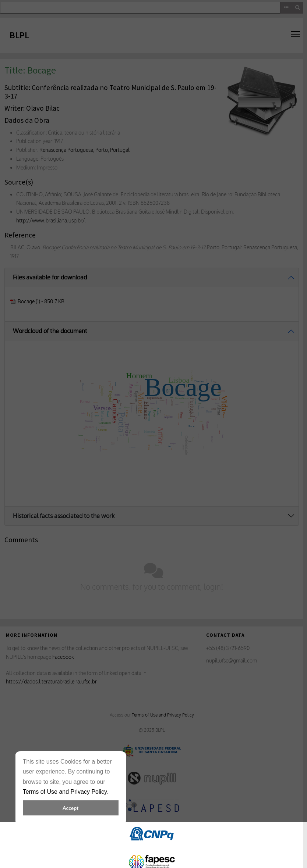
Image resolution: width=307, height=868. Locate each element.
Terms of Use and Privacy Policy (65, 792)
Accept (70, 808)
